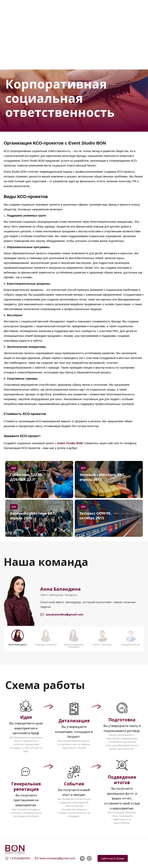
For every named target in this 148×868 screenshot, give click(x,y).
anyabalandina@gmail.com (62, 615)
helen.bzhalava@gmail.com (55, 858)
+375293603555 (18, 858)
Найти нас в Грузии (113, 858)
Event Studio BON (70, 443)
